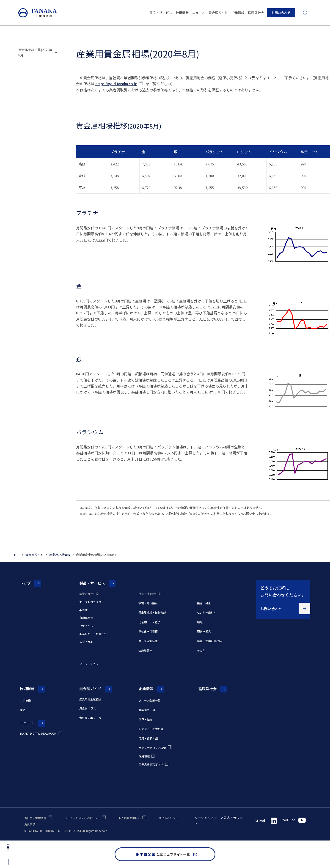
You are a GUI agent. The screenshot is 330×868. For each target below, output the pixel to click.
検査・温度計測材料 (209, 641)
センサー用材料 (207, 612)
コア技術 (25, 700)
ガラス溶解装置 (148, 641)
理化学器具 (204, 631)
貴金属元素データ (90, 718)
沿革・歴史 (146, 719)
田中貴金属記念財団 (151, 764)
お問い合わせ (281, 13)
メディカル (86, 642)
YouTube (294, 820)
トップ (25, 583)
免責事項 (30, 824)
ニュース (199, 13)
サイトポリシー (168, 818)
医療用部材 (145, 650)
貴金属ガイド (218, 13)
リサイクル (86, 626)
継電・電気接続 (148, 603)
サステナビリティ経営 (152, 748)
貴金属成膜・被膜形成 (152, 612)
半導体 (83, 610)
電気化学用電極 (148, 631)
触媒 (200, 622)
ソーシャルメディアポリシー (82, 818)
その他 (201, 650)
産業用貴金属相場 (90, 699)
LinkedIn (266, 821)
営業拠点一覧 (147, 710)
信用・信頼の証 (148, 738)
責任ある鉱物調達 (35, 818)
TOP (17, 555)
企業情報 (238, 13)
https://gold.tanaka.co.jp (116, 84)
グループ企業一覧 (150, 700)
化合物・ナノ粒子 (149, 622)
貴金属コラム (88, 708)
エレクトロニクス (90, 602)
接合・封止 (204, 603)
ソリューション (89, 664)
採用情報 (144, 756)
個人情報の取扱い (129, 818)
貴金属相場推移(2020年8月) (35, 52)
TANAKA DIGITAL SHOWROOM (38, 733)
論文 (22, 710)
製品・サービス (161, 13)
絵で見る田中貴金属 (151, 729)
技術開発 (182, 13)
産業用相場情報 (60, 555)
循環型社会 (256, 13)
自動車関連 (86, 618)
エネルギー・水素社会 (93, 634)
